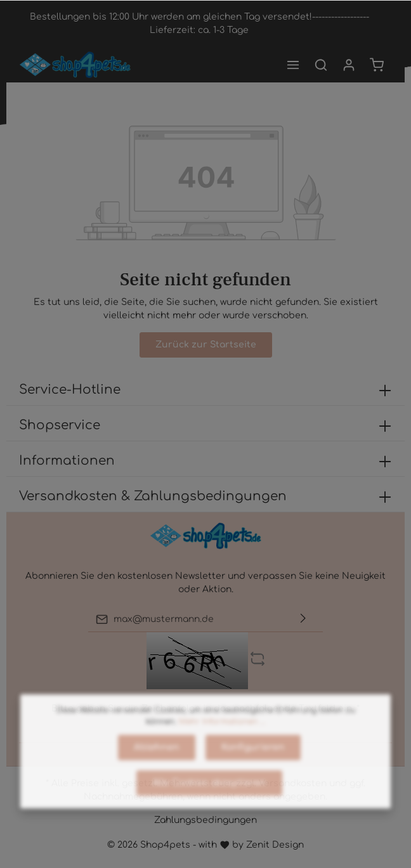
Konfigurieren (253, 772)
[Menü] (293, 65)
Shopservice (60, 425)
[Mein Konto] (349, 65)
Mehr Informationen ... (222, 746)
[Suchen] (321, 65)
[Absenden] (303, 619)
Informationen (67, 461)
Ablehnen (157, 772)
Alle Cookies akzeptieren (209, 807)
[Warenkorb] (377, 65)
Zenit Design (275, 845)
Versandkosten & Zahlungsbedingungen (153, 496)
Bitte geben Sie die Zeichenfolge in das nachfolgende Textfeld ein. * (205, 709)
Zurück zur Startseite (206, 345)
